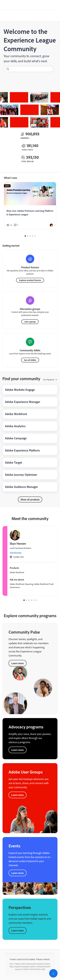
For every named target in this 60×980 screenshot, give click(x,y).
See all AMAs (30, 360)
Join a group (30, 322)
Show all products (30, 499)
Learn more (18, 750)
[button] (53, 973)
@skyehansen (16, 553)
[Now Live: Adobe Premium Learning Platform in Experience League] (30, 206)
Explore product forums (30, 280)
